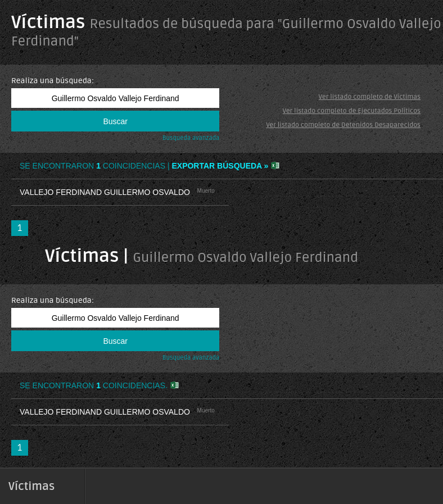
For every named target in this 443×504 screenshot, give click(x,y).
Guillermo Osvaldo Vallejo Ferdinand (245, 258)
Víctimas (48, 22)
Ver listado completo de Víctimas (370, 97)
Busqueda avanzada (191, 138)
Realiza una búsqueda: (53, 81)
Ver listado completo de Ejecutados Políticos (352, 111)
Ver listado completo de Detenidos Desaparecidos (343, 125)
